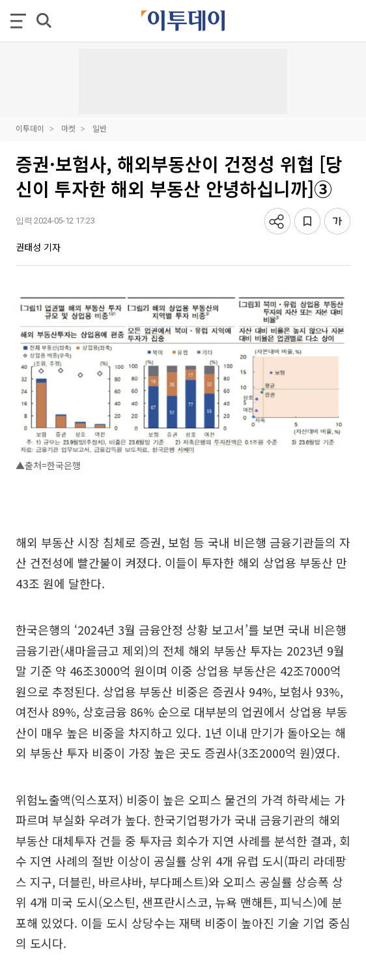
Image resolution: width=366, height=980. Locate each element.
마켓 (68, 128)
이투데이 (30, 128)
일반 (100, 128)
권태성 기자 (38, 247)
